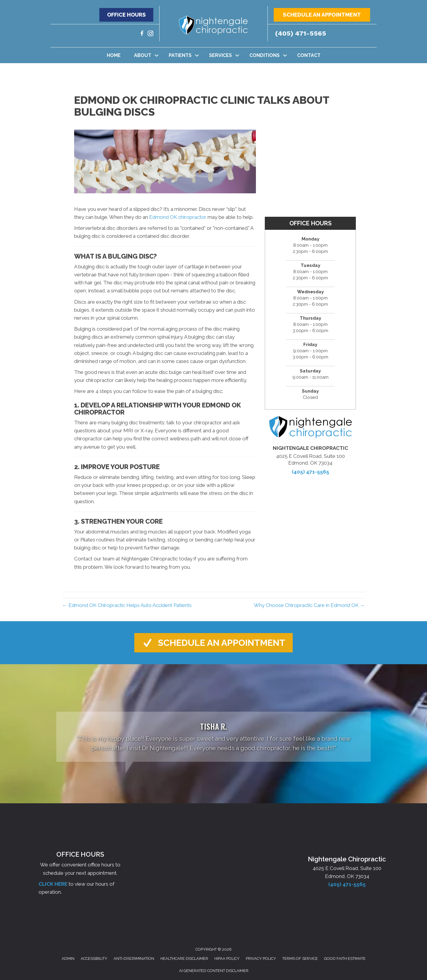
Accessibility (94, 959)
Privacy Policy (261, 959)
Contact (309, 55)
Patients (180, 55)
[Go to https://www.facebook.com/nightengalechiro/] (142, 34)
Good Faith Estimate (345, 959)
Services (220, 55)
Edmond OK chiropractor (178, 217)
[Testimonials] (213, 737)
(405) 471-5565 (301, 33)
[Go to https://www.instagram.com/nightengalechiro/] (150, 34)
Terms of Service (300, 959)
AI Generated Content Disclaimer (214, 971)
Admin (68, 959)
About (143, 55)
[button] (126, 15)
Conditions (265, 55)
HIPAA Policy (227, 959)
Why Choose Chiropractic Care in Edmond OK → (309, 605)
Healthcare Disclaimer (184, 959)
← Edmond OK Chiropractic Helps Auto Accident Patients (127, 605)
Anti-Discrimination (134, 959)
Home (114, 55)
